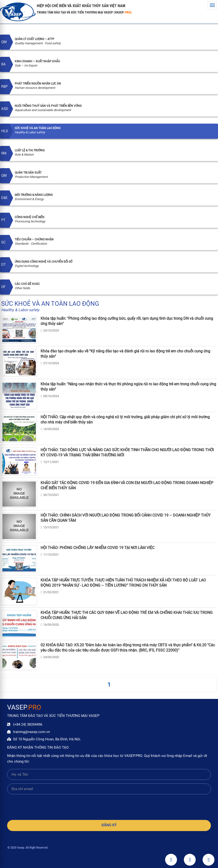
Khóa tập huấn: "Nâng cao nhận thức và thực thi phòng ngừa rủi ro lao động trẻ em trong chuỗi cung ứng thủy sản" (128, 387)
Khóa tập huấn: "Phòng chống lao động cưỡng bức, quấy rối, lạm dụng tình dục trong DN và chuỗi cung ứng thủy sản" (127, 321)
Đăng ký (109, 825)
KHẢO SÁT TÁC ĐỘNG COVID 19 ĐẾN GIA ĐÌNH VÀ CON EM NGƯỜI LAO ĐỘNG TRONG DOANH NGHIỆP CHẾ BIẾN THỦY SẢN (127, 485)
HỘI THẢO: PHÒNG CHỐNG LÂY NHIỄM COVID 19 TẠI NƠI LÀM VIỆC (97, 548)
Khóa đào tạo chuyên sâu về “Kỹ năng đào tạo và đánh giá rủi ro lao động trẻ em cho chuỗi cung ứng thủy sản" (125, 354)
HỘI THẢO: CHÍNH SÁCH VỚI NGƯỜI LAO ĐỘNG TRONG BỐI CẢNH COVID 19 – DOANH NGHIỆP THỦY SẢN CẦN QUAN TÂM (126, 518)
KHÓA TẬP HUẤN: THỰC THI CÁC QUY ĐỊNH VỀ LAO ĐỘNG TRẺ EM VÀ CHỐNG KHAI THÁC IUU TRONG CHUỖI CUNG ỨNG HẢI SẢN (127, 615)
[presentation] (109, 807)
